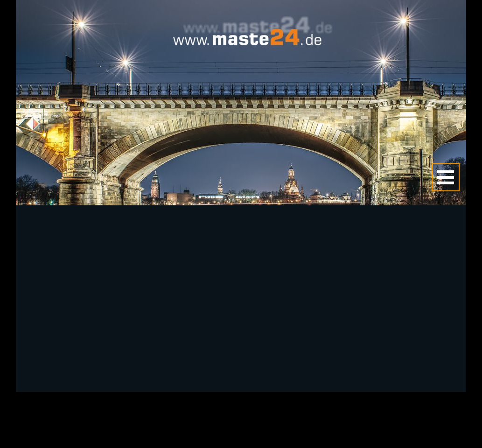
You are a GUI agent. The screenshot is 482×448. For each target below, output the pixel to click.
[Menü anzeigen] (446, 177)
